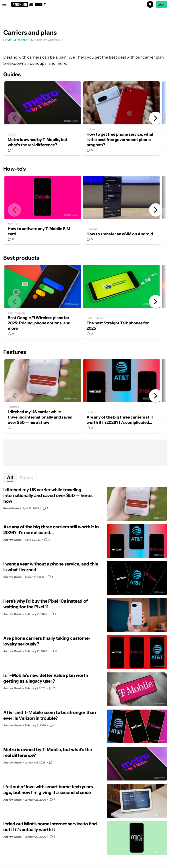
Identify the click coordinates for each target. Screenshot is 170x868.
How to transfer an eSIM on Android (122, 210)
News (27, 477)
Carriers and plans (49, 40)
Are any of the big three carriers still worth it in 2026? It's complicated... (122, 396)
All (10, 477)
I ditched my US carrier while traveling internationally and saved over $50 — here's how (43, 396)
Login (162, 4)
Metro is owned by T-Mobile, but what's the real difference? (43, 118)
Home (8, 40)
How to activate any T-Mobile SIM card (43, 210)
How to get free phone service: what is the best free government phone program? (122, 118)
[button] (85, 4)
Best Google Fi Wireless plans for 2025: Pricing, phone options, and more (43, 302)
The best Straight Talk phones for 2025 (122, 302)
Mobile (23, 40)
